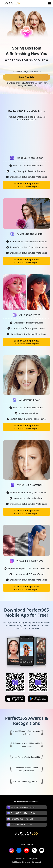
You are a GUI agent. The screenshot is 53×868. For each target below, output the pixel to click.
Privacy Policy (33, 859)
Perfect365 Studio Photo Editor (23, 819)
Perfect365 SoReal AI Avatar (22, 825)
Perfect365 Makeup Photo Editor (23, 807)
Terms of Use (20, 859)
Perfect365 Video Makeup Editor (23, 813)
